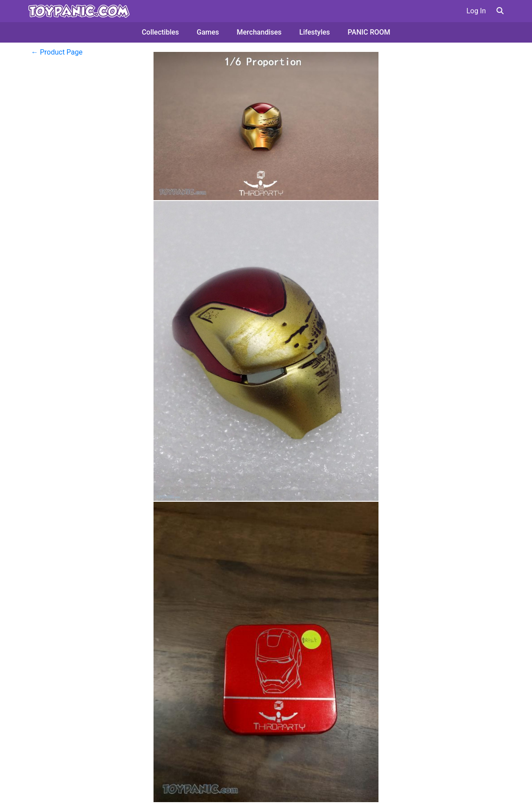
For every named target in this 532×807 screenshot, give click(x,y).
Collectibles (160, 32)
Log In (476, 11)
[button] (500, 11)
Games (208, 32)
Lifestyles (315, 32)
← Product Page (57, 52)
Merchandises (259, 32)
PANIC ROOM (369, 32)
